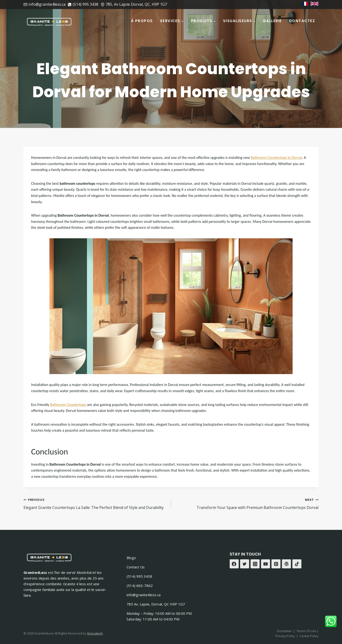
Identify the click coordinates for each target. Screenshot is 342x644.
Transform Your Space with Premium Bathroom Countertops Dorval (247, 503)
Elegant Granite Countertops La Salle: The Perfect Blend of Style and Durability (95, 503)
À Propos (142, 21)
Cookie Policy (309, 636)
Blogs (131, 558)
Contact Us (136, 567)
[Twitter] (245, 564)
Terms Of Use (307, 631)
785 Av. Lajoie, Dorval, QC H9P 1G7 (156, 604)
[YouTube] (266, 564)
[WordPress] (286, 564)
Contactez (302, 21)
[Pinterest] (276, 564)
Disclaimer (284, 631)
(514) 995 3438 (139, 576)
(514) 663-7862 (140, 585)
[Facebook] (234, 564)
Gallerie (272, 21)
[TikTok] (297, 564)
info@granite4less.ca (144, 595)
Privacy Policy (285, 636)
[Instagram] (255, 564)
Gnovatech (95, 633)
